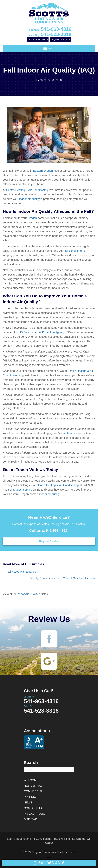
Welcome (31, 780)
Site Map (30, 819)
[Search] (49, 769)
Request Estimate (37, 40)
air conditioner (74, 251)
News (28, 802)
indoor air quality (29, 199)
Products (32, 797)
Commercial (33, 791)
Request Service (61, 40)
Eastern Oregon (43, 171)
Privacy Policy (35, 814)
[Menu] (49, 48)
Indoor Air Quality (27, 594)
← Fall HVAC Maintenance (19, 572)
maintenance (69, 433)
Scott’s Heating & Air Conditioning (27, 190)
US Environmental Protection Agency (42, 332)
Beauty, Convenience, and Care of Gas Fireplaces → (62, 578)
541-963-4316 (49, 29)
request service (23, 490)
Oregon (32, 218)
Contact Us (33, 808)
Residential (33, 786)
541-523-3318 (49, 34)
